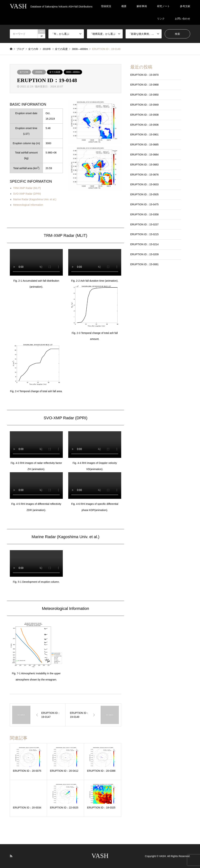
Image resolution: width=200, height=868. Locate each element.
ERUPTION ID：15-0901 (144, 135)
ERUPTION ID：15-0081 (144, 264)
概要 (124, 6)
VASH (100, 856)
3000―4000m (73, 72)
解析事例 (142, 6)
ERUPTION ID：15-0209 (144, 254)
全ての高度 (55, 72)
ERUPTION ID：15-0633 (144, 184)
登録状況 (106, 6)
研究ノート (163, 6)
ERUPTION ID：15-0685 (144, 145)
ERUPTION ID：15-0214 (144, 244)
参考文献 (185, 6)
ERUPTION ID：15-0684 (144, 155)
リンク (161, 19)
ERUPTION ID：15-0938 (144, 115)
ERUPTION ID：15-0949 (144, 105)
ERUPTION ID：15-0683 (144, 165)
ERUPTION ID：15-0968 (144, 85)
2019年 (39, 72)
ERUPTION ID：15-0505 (144, 194)
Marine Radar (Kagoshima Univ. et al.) (35, 199)
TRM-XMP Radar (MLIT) (27, 188)
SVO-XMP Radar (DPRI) (27, 194)
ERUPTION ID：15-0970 (144, 75)
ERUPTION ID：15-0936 (144, 125)
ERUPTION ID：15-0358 (144, 214)
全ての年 (24, 72)
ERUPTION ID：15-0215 (144, 234)
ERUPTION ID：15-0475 (144, 204)
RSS (11, 856)
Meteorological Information (28, 205)
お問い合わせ (183, 19)
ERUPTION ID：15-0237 (144, 224)
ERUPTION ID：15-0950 (144, 95)
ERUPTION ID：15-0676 (144, 175)
